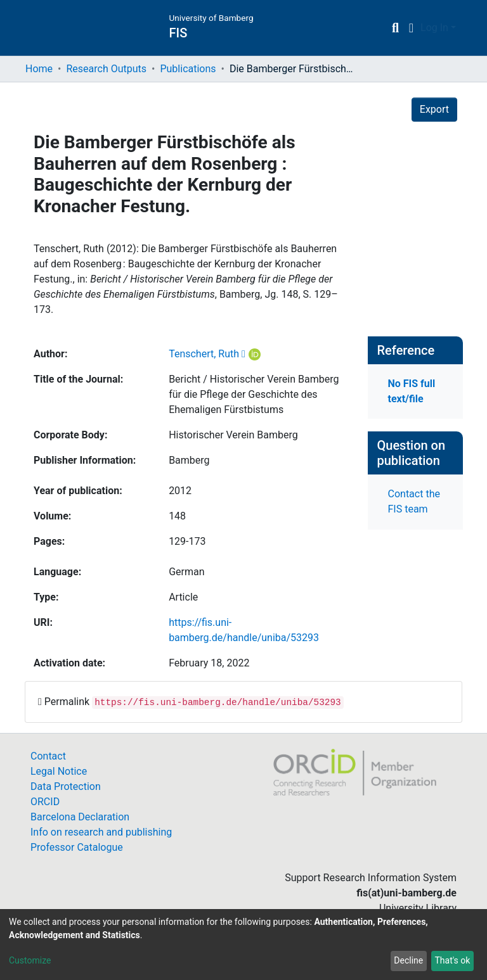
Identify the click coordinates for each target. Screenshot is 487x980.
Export (434, 109)
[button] (411, 28)
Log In (434, 28)
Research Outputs (106, 69)
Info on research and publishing (101, 832)
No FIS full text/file (412, 391)
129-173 (187, 541)
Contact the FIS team (414, 501)
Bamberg (189, 460)
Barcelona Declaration (80, 817)
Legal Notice (59, 771)
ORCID (45, 802)
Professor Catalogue (77, 847)
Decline (408, 960)
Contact (48, 756)
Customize (30, 960)
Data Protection (66, 786)
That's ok (452, 960)
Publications (188, 69)
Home (39, 69)
